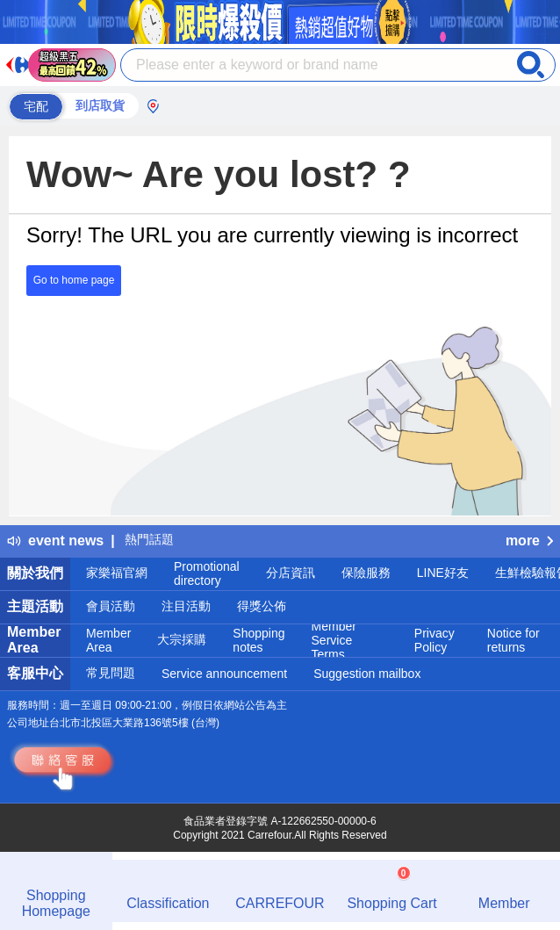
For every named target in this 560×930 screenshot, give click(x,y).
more (529, 541)
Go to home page (74, 280)
